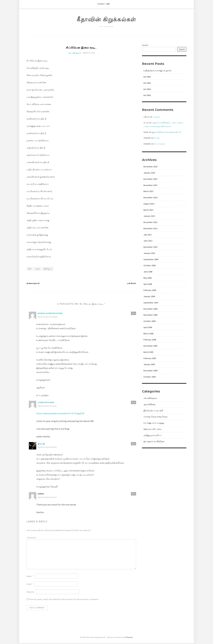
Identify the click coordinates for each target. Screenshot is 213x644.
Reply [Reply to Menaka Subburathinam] (133, 314)
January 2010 (149, 253)
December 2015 (150, 179)
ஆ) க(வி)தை (149, 404)
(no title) (147, 77)
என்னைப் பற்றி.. (104, 4)
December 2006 (150, 309)
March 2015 (148, 191)
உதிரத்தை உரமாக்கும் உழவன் (157, 70)
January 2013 (149, 216)
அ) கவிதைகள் (75, 54)
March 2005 (148, 352)
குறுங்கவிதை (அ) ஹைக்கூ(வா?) (166, 132)
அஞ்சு (38, 270)
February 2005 (150, 358)
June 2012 (148, 241)
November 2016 (150, 167)
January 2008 (149, 296)
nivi (30, 270)
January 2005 (149, 364)
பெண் (157, 138)
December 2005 (150, 346)
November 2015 (150, 185)
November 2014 (150, 197)
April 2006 (148, 327)
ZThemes (129, 638)
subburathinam (46, 403)
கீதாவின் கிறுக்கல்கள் (106, 19)
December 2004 (150, 371)
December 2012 (150, 222)
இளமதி (41, 445)
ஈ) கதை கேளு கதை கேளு (155, 417)
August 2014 (149, 204)
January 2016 (149, 173)
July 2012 (148, 235)
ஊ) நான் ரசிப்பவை (153, 429)
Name (30, 577)
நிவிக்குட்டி (48, 270)
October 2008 (150, 265)
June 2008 (148, 272)
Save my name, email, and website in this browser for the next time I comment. (64, 600)
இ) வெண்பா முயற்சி (153, 411)
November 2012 (150, 228)
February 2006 (150, 340)
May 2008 (148, 278)
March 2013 (148, 210)
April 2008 (148, 284)
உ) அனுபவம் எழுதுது (154, 423)
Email (30, 585)
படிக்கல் (156, 117)
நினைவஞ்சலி (33, 284)
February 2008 (150, 290)
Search (145, 45)
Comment (32, 538)
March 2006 (148, 334)
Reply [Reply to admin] (133, 495)
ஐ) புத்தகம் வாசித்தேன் (154, 441)
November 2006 (150, 315)
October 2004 (150, 377)
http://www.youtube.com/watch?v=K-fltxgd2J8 (60, 414)
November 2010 (150, 247)
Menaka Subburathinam (50, 314)
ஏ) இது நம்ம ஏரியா (152, 435)
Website (30, 593)
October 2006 (150, 321)
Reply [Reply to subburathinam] (133, 403)
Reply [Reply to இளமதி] (133, 445)
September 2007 (151, 303)
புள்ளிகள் (131, 284)
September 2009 (151, 259)
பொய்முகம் (159, 144)
